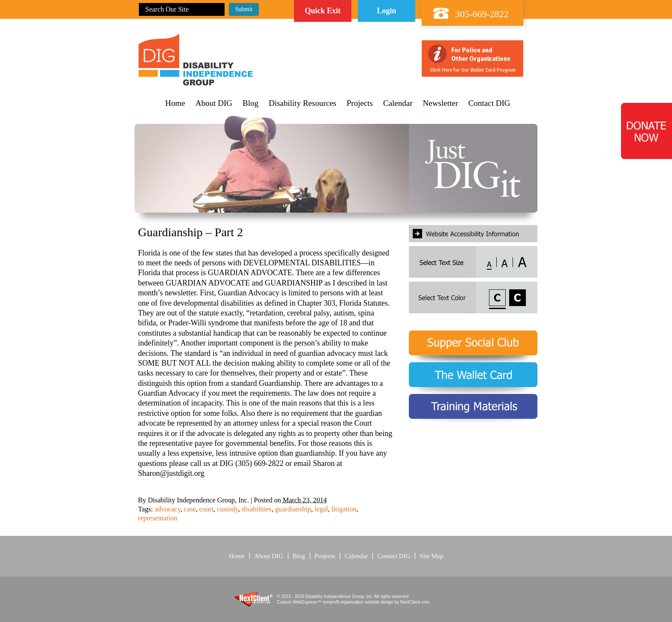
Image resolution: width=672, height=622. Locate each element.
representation (158, 518)
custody (227, 509)
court (206, 509)
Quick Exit (323, 11)
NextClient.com (415, 602)
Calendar (398, 103)
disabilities (257, 509)
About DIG (214, 103)
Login (386, 11)
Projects (360, 103)
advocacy (168, 509)
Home (175, 103)
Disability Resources (303, 103)
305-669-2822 (482, 14)
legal (321, 509)
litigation (344, 509)
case (190, 509)
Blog (250, 103)
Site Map (431, 556)
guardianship (293, 509)
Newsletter (441, 103)
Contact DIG (489, 103)
